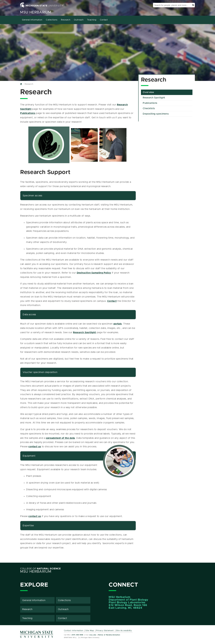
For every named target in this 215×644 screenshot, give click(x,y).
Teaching (92, 20)
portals (118, 324)
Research (66, 20)
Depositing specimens (156, 114)
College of (40, 569)
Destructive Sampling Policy (94, 273)
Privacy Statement (105, 631)
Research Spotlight (85, 332)
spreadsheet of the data (60, 438)
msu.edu (93, 635)
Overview (148, 92)
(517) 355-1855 (77, 635)
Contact (104, 20)
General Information (32, 20)
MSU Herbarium (36, 12)
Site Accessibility (124, 631)
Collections (52, 20)
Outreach (79, 20)
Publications (28, 113)
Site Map (90, 631)
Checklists (149, 108)
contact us (35, 447)
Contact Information (74, 631)
